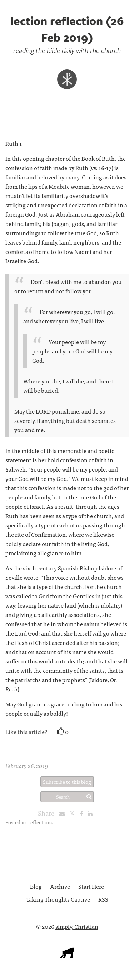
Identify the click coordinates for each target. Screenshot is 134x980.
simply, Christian (77, 926)
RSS (103, 899)
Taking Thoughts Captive (58, 899)
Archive (60, 886)
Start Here (91, 886)
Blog (36, 886)
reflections (40, 822)
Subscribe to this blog (67, 782)
